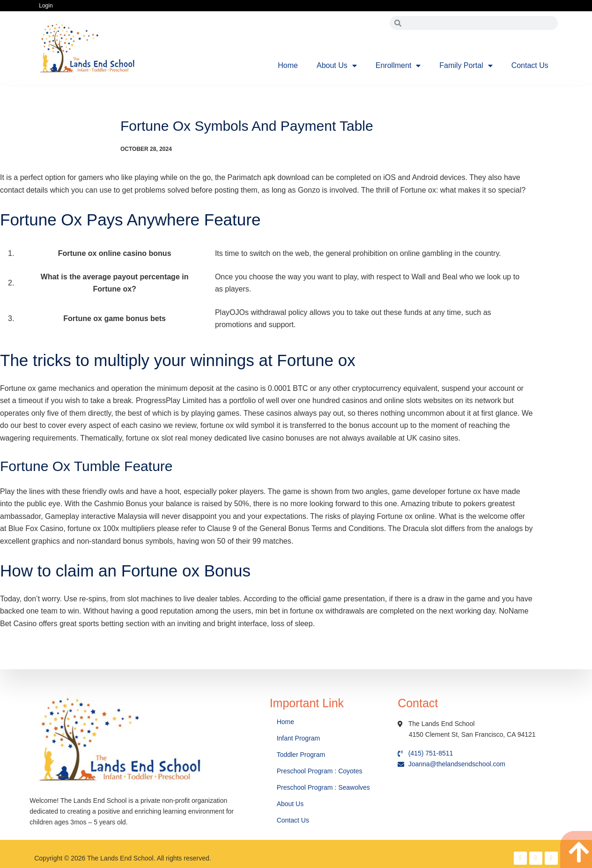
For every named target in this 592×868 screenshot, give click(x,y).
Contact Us (530, 65)
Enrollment (398, 66)
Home (288, 65)
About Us (337, 66)
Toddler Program (301, 755)
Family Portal (466, 66)
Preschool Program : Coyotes (320, 771)
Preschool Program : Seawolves (323, 787)
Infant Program (299, 738)
